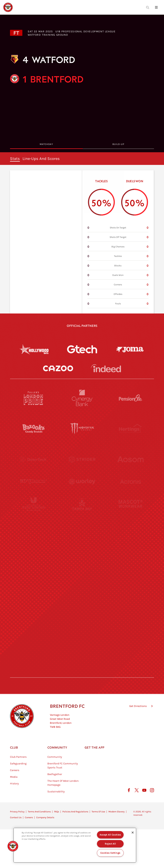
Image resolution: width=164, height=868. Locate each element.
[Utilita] (34, 551)
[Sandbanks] (34, 612)
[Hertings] (130, 429)
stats (15, 159)
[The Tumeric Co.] (82, 643)
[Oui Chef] (130, 582)
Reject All (110, 844)
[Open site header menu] (156, 7)
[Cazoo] (58, 368)
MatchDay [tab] (46, 144)
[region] (75, 845)
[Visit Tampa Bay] (82, 521)
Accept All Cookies (110, 835)
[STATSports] (34, 490)
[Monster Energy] (82, 429)
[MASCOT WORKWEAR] (130, 521)
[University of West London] (34, 521)
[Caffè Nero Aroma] (82, 674)
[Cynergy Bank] (82, 398)
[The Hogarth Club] (34, 643)
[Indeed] (106, 368)
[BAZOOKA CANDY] (34, 429)
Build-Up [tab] (118, 144)
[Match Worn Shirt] (82, 582)
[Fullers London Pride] (34, 398)
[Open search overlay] (148, 7)
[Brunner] (34, 582)
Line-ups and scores (41, 159)
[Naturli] (82, 551)
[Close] (133, 833)
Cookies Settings (110, 853)
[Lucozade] (130, 643)
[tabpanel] (82, 233)
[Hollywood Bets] (34, 349)
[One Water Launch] (130, 551)
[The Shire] (82, 612)
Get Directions (138, 723)
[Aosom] (130, 459)
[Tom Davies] (130, 612)
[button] (13, 846)
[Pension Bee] (130, 398)
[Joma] (130, 349)
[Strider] (82, 459)
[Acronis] (130, 490)
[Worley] (82, 490)
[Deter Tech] (34, 459)
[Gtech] (82, 349)
